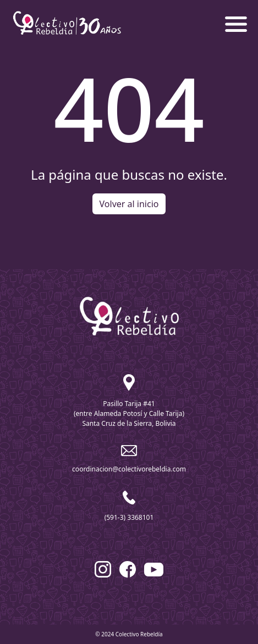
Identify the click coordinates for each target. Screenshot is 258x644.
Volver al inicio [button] (129, 204)
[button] (236, 23)
